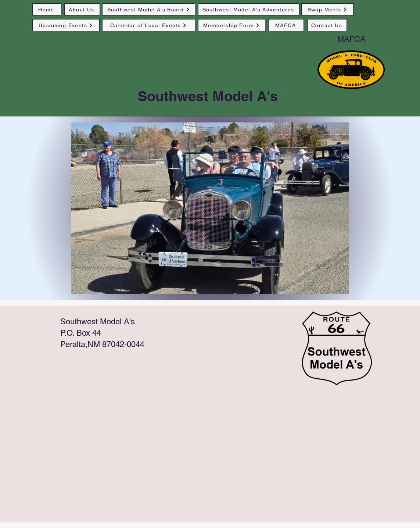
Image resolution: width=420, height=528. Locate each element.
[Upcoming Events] (66, 25)
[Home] (47, 9)
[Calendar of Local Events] (149, 25)
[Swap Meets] (327, 9)
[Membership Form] (232, 25)
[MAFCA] (286, 25)
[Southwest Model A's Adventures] (249, 9)
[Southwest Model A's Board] (149, 9)
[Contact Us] (327, 25)
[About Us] (82, 9)
